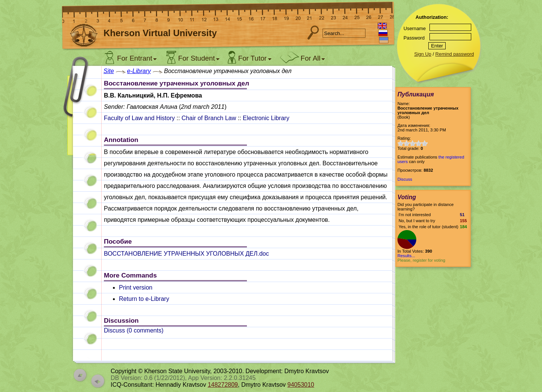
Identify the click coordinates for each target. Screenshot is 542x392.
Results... (406, 256)
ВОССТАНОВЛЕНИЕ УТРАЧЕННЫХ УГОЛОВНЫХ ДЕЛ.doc (187, 254)
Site (109, 71)
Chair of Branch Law (209, 118)
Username (415, 28)
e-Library (139, 71)
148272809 (223, 385)
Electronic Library (266, 118)
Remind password (455, 54)
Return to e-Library (144, 299)
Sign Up (423, 54)
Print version (136, 288)
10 (425, 143)
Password (414, 38)
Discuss (405, 179)
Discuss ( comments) (134, 330)
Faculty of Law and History (139, 118)
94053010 (301, 385)
